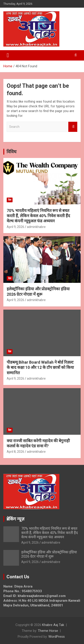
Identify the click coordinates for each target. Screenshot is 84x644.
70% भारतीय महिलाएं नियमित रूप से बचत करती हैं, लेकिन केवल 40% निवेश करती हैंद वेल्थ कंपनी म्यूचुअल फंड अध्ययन (38, 216)
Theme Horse (48, 631)
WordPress (57, 637)
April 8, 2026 (15, 452)
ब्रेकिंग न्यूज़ (15, 519)
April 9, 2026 (15, 227)
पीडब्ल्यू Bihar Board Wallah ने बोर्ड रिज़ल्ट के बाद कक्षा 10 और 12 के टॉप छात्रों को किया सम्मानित (40, 367)
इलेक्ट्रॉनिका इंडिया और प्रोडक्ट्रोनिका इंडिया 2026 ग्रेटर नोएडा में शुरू (49, 554)
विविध (11, 152)
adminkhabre (36, 227)
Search (73, 127)
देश (10, 200)
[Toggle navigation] (8, 55)
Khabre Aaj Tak (53, 625)
